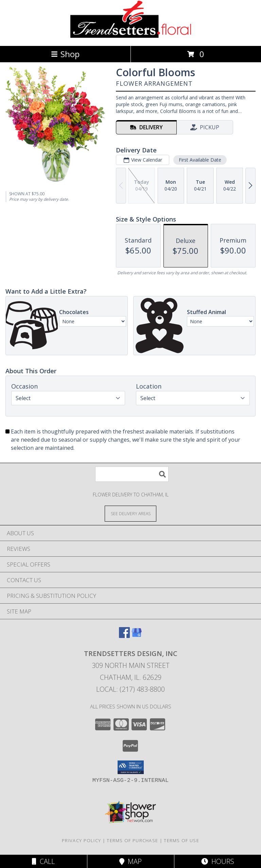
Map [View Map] (130, 861)
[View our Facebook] (124, 636)
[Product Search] (132, 474)
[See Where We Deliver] (130, 513)
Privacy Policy (81, 840)
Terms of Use (181, 840)
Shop (65, 54)
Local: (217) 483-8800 (130, 689)
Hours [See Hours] (218, 861)
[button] (131, 767)
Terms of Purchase (132, 840)
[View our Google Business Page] (137, 636)
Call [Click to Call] (43, 861)
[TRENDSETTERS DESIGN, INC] (131, 36)
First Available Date (200, 160)
